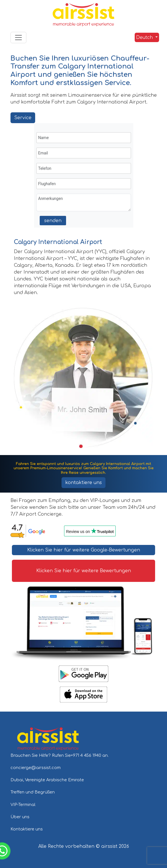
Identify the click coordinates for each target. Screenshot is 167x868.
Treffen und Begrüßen (33, 792)
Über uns (20, 817)
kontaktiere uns (83, 483)
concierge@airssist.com (36, 768)
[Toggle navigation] (18, 38)
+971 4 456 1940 (87, 755)
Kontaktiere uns (27, 829)
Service (23, 118)
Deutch (144, 38)
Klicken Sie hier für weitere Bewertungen (84, 571)
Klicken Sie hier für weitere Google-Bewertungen (84, 550)
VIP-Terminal (23, 805)
